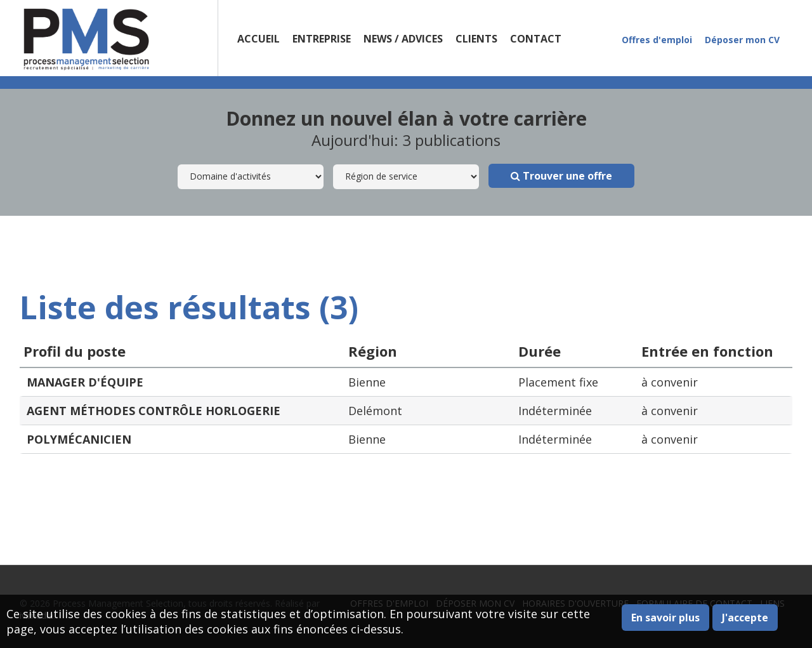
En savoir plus (665, 618)
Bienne (367, 382)
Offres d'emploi (657, 40)
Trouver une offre (561, 176)
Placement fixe (558, 382)
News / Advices (403, 39)
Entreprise (322, 39)
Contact (536, 39)
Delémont (375, 411)
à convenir (670, 382)
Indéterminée (555, 411)
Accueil (259, 39)
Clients (476, 39)
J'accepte (745, 618)
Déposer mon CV (742, 40)
